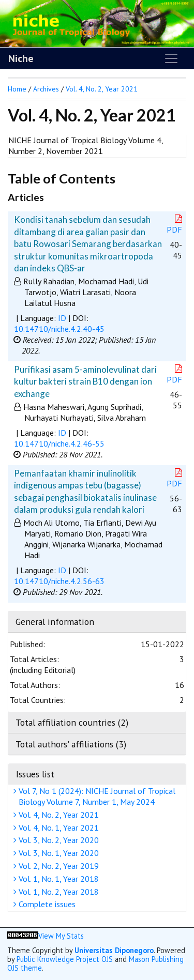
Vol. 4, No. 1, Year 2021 (57, 828)
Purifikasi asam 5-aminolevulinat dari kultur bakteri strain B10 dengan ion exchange (85, 381)
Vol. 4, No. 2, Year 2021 (57, 815)
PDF (175, 225)
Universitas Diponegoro (114, 950)
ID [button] (62, 318)
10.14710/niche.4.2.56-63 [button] (59, 581)
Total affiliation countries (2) (72, 722)
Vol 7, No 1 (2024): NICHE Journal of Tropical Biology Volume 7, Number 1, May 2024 (96, 796)
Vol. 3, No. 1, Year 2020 (57, 853)
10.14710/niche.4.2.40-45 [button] (59, 329)
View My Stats (61, 936)
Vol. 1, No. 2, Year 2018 (57, 892)
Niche (21, 58)
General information (55, 622)
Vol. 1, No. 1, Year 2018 (57, 879)
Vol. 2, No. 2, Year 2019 (57, 866)
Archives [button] (46, 89)
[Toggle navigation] (171, 58)
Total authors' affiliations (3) (71, 744)
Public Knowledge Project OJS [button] (65, 959)
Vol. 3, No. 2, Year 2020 (57, 840)
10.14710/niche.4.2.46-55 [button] (59, 443)
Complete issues (46, 904)
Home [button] (17, 89)
